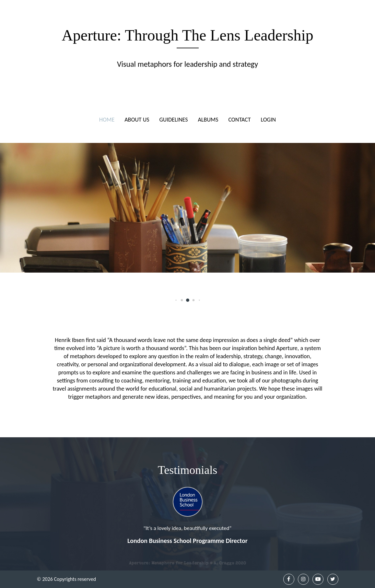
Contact (239, 120)
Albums (208, 120)
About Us (137, 120)
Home (107, 120)
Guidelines (174, 120)
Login (269, 120)
